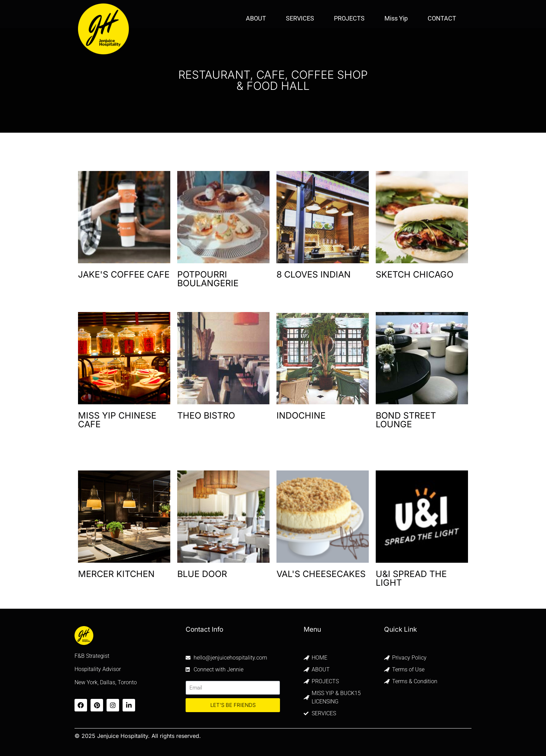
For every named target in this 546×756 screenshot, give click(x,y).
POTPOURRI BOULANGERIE (208, 279)
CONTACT (442, 18)
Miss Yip (396, 18)
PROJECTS (349, 18)
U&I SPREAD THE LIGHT (411, 578)
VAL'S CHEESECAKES (321, 574)
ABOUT (256, 18)
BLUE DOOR (202, 574)
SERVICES (300, 18)
